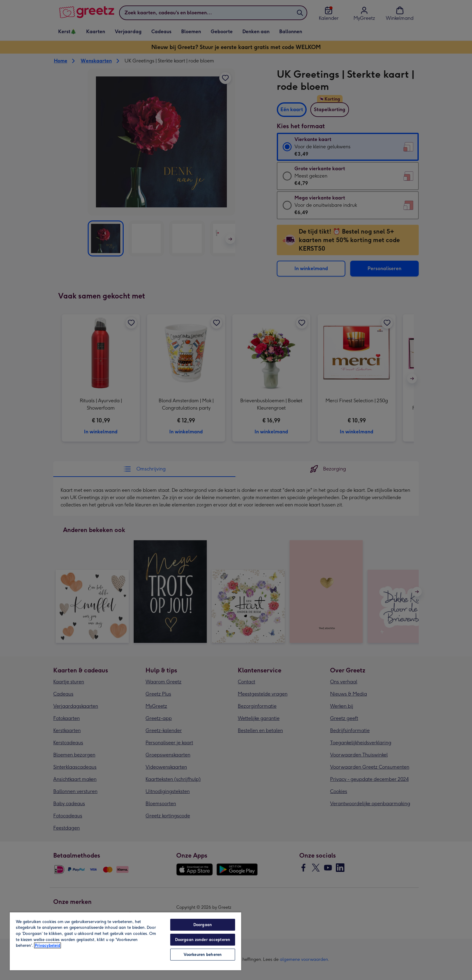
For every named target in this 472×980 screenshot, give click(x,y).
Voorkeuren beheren (203, 955)
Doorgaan (203, 925)
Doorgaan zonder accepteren (203, 940)
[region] (125, 941)
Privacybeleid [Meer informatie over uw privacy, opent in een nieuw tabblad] (48, 945)
